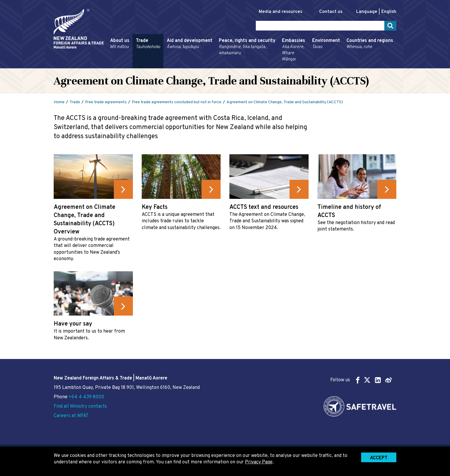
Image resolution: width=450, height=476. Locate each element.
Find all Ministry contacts (80, 406)
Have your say (73, 324)
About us (120, 44)
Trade (148, 44)
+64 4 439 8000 (86, 397)
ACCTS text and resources (264, 207)
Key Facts (155, 207)
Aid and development (190, 44)
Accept (379, 458)
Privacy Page (259, 462)
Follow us (361, 380)
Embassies (294, 50)
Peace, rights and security (247, 47)
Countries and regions (370, 44)
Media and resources (280, 12)
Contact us (331, 12)
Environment (326, 44)
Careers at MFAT (71, 416)
